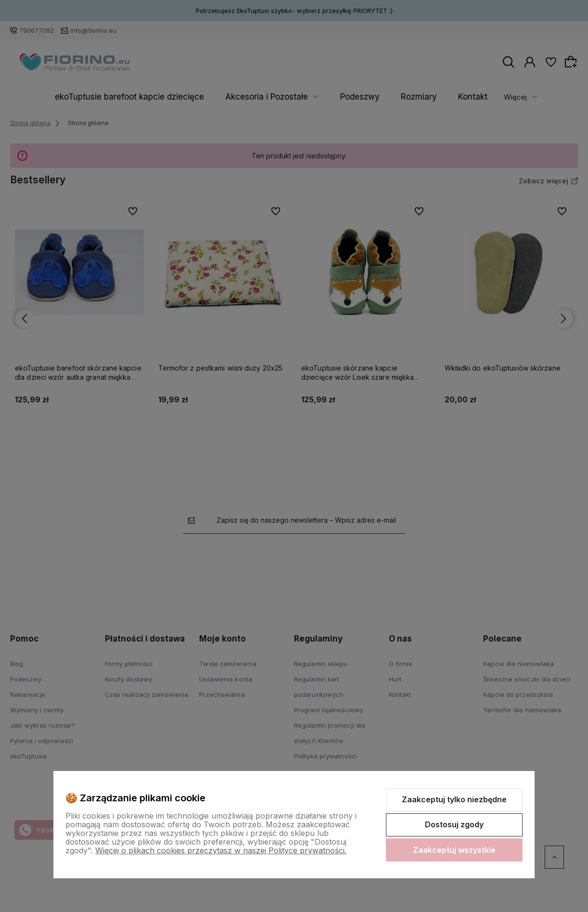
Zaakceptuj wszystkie (454, 850)
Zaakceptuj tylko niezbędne (454, 799)
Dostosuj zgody (454, 824)
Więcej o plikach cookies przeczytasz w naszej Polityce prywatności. (221, 850)
